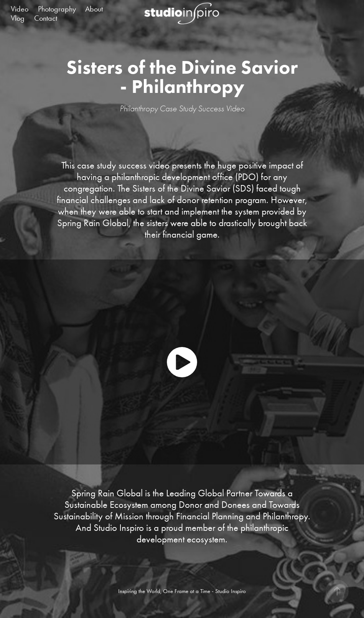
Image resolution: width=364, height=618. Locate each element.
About (94, 9)
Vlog (18, 18)
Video (20, 9)
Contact (46, 18)
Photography (57, 9)
